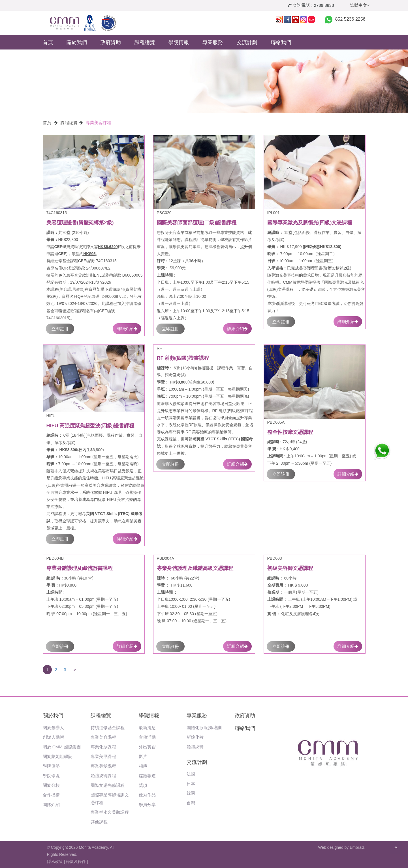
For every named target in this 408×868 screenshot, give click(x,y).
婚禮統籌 (195, 747)
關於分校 (51, 785)
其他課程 (99, 822)
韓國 (191, 793)
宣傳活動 (147, 737)
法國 (191, 774)
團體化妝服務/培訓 (204, 728)
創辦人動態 (53, 737)
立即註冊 (60, 329)
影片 (143, 756)
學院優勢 (51, 766)
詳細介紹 (127, 329)
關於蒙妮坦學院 (58, 756)
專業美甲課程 (103, 756)
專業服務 (213, 42)
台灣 (191, 803)
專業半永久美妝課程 (110, 812)
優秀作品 (147, 795)
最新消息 (147, 728)
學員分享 (147, 805)
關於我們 (77, 42)
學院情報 (179, 42)
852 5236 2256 (350, 19)
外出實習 (147, 747)
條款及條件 (76, 861)
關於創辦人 (53, 728)
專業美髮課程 (103, 766)
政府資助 (111, 42)
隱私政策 (55, 861)
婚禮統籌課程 (103, 776)
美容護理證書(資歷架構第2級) (325, 268)
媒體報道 (147, 776)
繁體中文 (360, 5)
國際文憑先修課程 (108, 785)
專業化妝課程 (103, 747)
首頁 (48, 42)
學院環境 (51, 776)
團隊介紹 (51, 805)
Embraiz (357, 847)
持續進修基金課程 (108, 728)
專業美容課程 (99, 123)
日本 (191, 784)
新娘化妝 (195, 737)
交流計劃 (247, 42)
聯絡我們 (281, 42)
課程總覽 (145, 42)
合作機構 (51, 795)
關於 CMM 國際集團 (62, 747)
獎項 (143, 785)
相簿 (143, 766)
